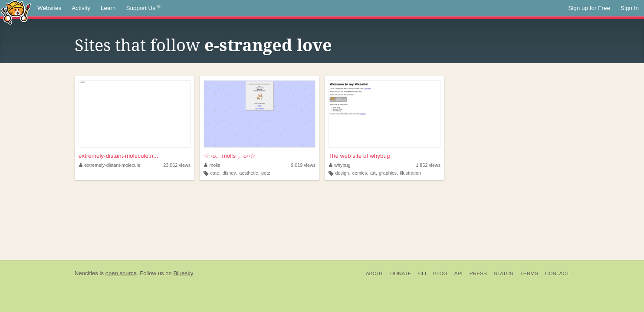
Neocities (86, 273)
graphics (388, 173)
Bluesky (183, 273)
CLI (422, 273)
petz (266, 173)
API (458, 273)
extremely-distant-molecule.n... (118, 156)
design (342, 173)
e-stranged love (268, 45)
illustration (410, 173)
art (373, 173)
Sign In (630, 8)
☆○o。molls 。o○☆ (230, 156)
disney (229, 173)
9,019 (303, 165)
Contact (557, 273)
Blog (440, 273)
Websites (49, 8)
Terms (529, 273)
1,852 (428, 165)
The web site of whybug (359, 156)
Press (478, 273)
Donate (401, 273)
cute (214, 173)
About (375, 273)
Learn (108, 8)
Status (504, 273)
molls (212, 165)
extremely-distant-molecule (110, 165)
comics (360, 173)
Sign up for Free (589, 8)
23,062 (177, 165)
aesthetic (248, 173)
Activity (81, 8)
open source (121, 273)
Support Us (143, 8)
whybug (340, 165)
